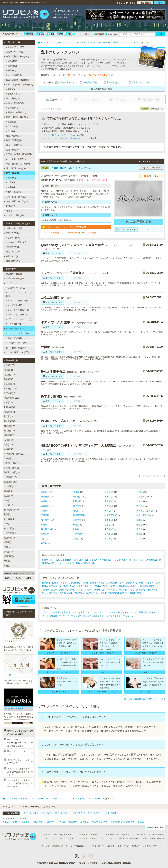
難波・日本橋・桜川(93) (16, 117)
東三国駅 (109, 529)
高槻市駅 (109, 534)
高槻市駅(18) (10, 538)
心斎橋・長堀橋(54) (14, 103)
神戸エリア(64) (12, 247)
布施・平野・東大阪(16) (16, 201)
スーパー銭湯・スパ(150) (16, 352)
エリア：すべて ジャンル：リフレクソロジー (65, 138)
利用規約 (136, 846)
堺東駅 (76, 539)
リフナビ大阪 (30, 813)
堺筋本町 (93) (13, 94)
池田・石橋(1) (93, 590)
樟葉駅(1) (8, 542)
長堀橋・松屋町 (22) (16, 112)
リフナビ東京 (94, 813)
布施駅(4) (8, 566)
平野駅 (139, 529)
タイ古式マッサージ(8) (15, 343)
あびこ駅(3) (9, 528)
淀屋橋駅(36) (10, 375)
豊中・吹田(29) (12, 173)
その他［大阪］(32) (14, 215)
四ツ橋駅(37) (10, 426)
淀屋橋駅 (109, 492)
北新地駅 (77, 501)
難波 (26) (11, 122)
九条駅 (76, 529)
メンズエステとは (49, 838)
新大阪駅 (45, 506)
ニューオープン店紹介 (87, 834)
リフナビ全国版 (11, 813)
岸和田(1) (134, 586)
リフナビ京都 (61, 813)
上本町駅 (109, 520)
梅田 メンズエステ (89, 612)
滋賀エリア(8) (11, 256)
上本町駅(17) (10, 486)
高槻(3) (114, 590)
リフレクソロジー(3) (122, 560)
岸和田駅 (109, 539)
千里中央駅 (78, 534)
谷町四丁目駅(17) (12, 463)
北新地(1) (56, 583)
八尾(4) (133, 590)
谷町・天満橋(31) (13, 140)
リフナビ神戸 (45, 813)
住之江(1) (64, 586)
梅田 (69, 34)
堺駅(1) (7, 547)
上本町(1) (152, 583)
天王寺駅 (109, 497)
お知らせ (45, 846)
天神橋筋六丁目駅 (145, 511)
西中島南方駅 (47, 529)
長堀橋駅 (77, 520)
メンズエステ (11, 283)
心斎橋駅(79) (10, 384)
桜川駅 (44, 511)
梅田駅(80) (9, 370)
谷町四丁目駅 (79, 515)
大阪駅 (44, 492)
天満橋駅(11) (10, 458)
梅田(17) (46, 583)
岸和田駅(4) (9, 556)
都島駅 (76, 525)
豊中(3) (65, 590)
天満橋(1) (133, 583)
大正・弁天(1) (85, 586)
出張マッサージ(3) (13, 228)
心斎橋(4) (94, 583)
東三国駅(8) (9, 519)
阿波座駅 (141, 506)
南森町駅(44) (10, 412)
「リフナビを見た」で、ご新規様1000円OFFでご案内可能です (72, 233)
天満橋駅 (45, 515)
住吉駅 (108, 525)
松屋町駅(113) (10, 477)
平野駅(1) (8, 524)
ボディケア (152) (15, 338)
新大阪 (40, 34)
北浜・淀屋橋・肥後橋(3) (16, 80)
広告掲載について (60, 846)
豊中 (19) (11, 178)
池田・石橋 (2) (13, 192)
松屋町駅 (45, 520)
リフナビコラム (139, 834)
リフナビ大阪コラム (83, 34)
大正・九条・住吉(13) (15, 159)
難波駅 (139, 492)
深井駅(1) (8, 561)
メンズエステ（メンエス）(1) (74, 560)
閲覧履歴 (99, 34)
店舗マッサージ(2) (50, 560)
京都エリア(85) (12, 233)
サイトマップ (123, 846)
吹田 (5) (10, 182)
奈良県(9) (80, 593)
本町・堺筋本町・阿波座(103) (18, 85)
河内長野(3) (52, 593)
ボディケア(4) (140, 560)
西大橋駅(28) (10, 431)
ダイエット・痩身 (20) (17, 315)
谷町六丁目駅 (111, 515)
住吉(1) (73, 586)
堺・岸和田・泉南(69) (15, 168)
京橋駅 (44, 525)
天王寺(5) (53, 586)
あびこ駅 (45, 534)
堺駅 (43, 539)
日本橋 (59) (12, 126)
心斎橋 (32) (12, 108)
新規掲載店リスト (67, 834)
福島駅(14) (9, 445)
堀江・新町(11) (12, 99)
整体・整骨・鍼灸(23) (15, 348)
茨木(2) (105, 590)
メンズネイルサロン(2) (100, 560)
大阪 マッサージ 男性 (52, 612)
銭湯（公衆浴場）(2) (85, 563)
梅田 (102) (12, 61)
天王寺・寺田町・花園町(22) (18, 154)
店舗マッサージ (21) (16, 288)
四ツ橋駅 (77, 506)
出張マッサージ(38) (14, 52)
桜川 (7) (10, 131)
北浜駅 (139, 501)
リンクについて (108, 838)
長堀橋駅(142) (10, 482)
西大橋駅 (109, 506)
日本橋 (50, 34)
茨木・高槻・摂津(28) (15, 197)
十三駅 (139, 525)
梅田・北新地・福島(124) (16, 56)
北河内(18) (10, 206)
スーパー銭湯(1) (67, 563)
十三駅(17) (9, 505)
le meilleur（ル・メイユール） (67, 168)
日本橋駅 (77, 497)
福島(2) (66, 583)
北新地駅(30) (10, 407)
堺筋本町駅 (142, 497)
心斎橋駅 (45, 497)
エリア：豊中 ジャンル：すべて (59, 135)
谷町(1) (123, 583)
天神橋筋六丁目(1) (80, 583)
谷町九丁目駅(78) (12, 472)
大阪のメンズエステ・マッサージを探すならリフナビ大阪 (85, 863)
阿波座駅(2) (9, 435)
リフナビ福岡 (110, 813)
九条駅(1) (8, 514)
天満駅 (108, 511)
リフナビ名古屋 (78, 813)
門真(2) (150, 590)
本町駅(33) (9, 403)
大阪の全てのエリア (14, 47)
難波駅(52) (9, 379)
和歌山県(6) (102, 593)
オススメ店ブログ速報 (109, 834)
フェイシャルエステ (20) (18, 310)
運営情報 (111, 846)
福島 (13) (11, 70)
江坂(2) (105, 586)
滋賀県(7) (90, 593)
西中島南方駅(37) (12, 510)
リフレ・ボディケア (14, 329)
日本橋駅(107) (10, 389)
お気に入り (111, 34)
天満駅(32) (9, 449)
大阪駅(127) (9, 365)
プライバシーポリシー (152, 846)
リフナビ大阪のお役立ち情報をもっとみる (145, 699)
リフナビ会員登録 (78, 846)
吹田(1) (73, 590)
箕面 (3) (10, 187)
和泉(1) (152, 586)
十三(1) (96, 586)
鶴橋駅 (139, 520)
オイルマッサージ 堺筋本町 (135, 612)
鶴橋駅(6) (8, 491)
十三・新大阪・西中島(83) (17, 164)
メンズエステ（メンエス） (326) (19, 294)
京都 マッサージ (71, 612)
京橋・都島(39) (12, 150)
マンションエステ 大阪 (110, 612)
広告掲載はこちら (139, 838)
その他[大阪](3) (66, 593)
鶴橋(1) (142, 583)
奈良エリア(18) (12, 252)
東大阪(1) (123, 590)
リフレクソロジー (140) (18, 333)
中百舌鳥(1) (122, 586)
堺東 (60, 34)
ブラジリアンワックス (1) (18, 319)
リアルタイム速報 (49, 834)
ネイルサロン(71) (13, 324)
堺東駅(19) (9, 552)
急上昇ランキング (67, 838)
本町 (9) (10, 89)
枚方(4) (142, 590)
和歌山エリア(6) (12, 261)
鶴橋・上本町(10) (13, 145)
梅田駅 (76, 492)
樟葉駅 (139, 534)
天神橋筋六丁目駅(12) (14, 454)
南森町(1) (113, 583)
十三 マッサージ (126, 616)
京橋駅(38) (9, 496)
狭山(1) (144, 586)
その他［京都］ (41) (16, 242)
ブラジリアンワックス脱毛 (83, 616)
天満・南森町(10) (13, 136)
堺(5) (113, 586)
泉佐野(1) (55, 590)
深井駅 (139, 539)
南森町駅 (109, 501)
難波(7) (104, 583)
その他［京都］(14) (132, 593)
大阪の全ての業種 (13, 274)
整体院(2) (152, 560)
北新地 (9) (11, 66)
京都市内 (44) (13, 238)
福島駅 (76, 511)
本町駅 (44, 501)
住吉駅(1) (8, 501)
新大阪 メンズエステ (107, 616)
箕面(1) (82, 590)
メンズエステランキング (88, 838)
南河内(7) (9, 211)
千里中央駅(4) (10, 533)
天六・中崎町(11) (13, 75)
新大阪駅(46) (10, 421)
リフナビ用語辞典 (156, 834)
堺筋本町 (29, 34)
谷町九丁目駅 (143, 515)
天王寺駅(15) (10, 393)
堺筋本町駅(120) (11, 398)
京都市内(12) (115, 593)
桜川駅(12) (9, 440)
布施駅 (44, 543)
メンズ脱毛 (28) (14, 305)
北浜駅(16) (9, 416)
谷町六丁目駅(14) (12, 468)
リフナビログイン (96, 846)
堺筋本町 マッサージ (60, 616)
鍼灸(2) (54, 563)
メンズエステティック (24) (19, 301)
